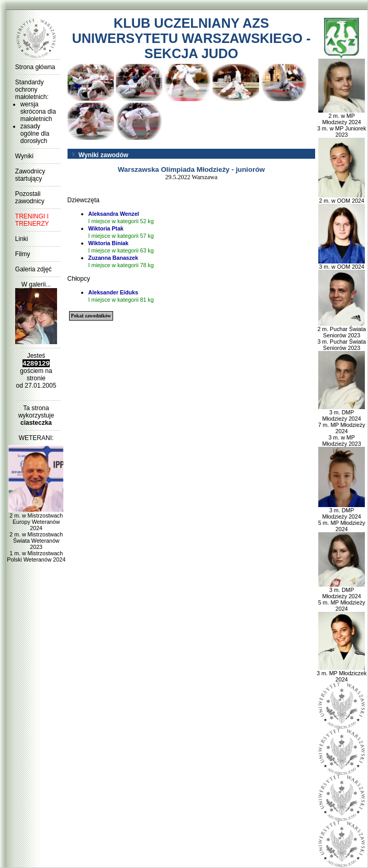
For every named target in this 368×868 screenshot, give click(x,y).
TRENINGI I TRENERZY (32, 220)
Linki (22, 239)
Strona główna (35, 67)
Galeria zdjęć (34, 269)
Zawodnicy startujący (30, 175)
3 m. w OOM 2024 (342, 264)
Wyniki (24, 156)
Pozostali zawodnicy (30, 197)
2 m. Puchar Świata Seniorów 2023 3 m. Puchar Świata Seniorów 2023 (341, 336)
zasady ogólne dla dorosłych (35, 134)
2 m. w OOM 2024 (342, 198)
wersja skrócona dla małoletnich (38, 112)
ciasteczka (36, 423)
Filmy (23, 254)
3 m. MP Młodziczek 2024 (342, 674)
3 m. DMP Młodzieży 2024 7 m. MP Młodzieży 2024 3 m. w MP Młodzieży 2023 (342, 425)
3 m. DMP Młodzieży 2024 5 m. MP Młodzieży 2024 (342, 517)
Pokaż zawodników (91, 316)
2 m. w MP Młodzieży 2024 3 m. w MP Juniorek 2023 (342, 123)
